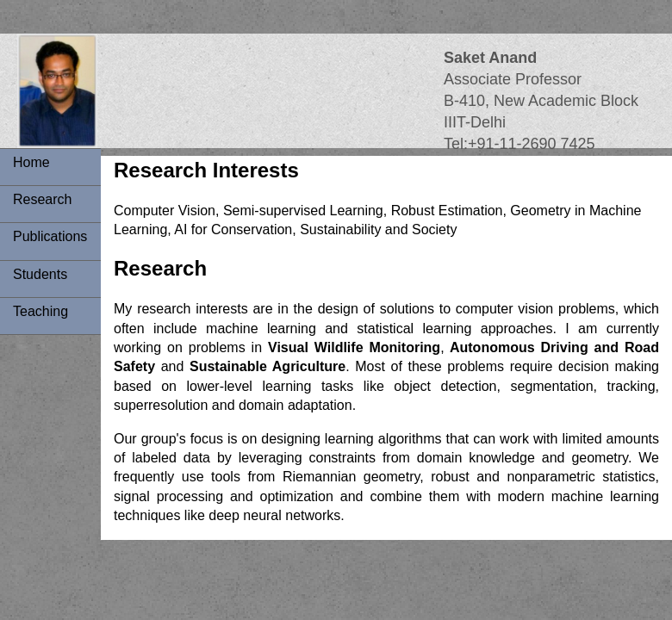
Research (42, 199)
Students (40, 274)
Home (31, 162)
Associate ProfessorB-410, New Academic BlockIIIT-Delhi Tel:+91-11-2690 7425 (541, 101)
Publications (50, 236)
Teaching (40, 311)
